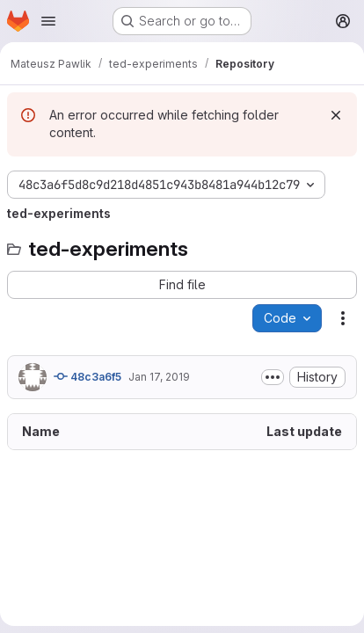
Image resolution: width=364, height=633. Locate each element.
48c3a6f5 (87, 376)
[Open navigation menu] (48, 21)
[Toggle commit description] (273, 377)
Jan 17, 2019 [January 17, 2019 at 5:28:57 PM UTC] (159, 377)
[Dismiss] (336, 115)
